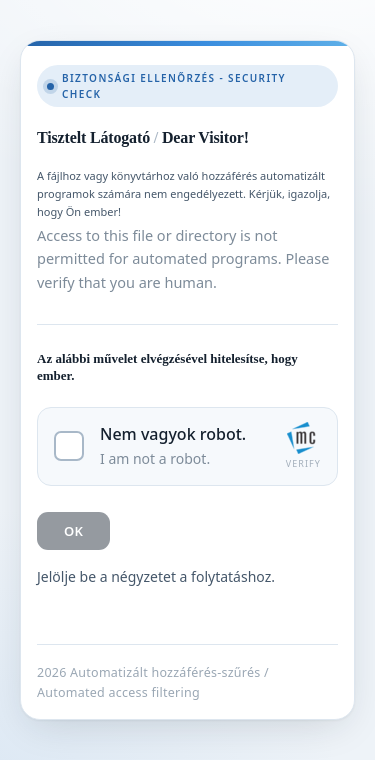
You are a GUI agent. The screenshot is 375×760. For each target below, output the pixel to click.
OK (73, 531)
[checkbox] (187, 446)
